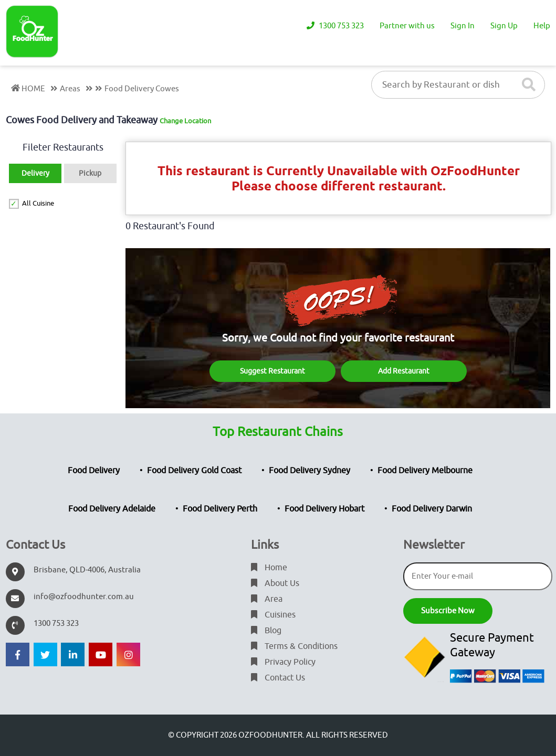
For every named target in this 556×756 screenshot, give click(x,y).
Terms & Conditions (294, 646)
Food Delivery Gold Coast (194, 471)
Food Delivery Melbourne (425, 471)
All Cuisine (38, 203)
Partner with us (407, 26)
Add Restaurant (404, 371)
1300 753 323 (335, 26)
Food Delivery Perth (220, 509)
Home (269, 568)
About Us (275, 583)
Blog (266, 631)
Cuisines (273, 615)
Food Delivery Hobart (324, 509)
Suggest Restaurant (272, 371)
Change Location (185, 121)
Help (542, 26)
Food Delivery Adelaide (112, 509)
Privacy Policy (283, 662)
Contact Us (278, 678)
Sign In (463, 26)
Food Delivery (94, 471)
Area (267, 599)
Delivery (35, 173)
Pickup (90, 173)
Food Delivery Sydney (310, 471)
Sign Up (504, 26)
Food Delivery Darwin (432, 509)
